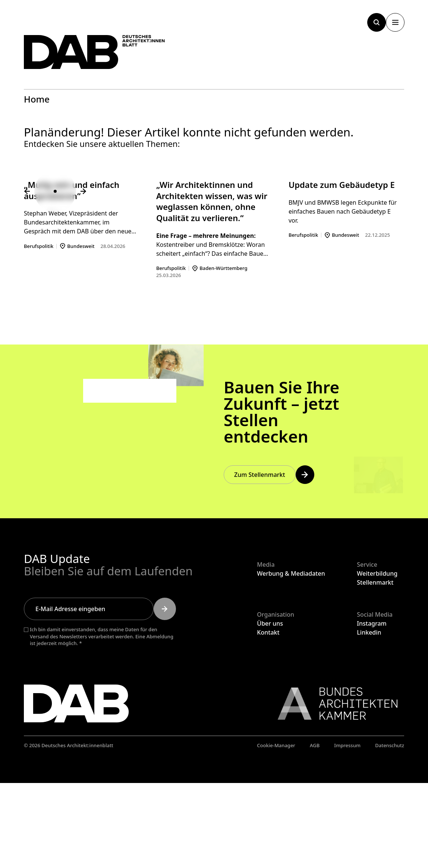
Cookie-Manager (276, 830)
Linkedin (369, 717)
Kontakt (268, 717)
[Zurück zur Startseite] (102, 55)
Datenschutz (390, 830)
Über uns (270, 708)
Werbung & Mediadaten (291, 658)
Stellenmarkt (375, 667)
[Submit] (165, 694)
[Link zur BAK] (334, 788)
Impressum (347, 830)
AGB (315, 830)
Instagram (372, 708)
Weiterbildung (377, 658)
